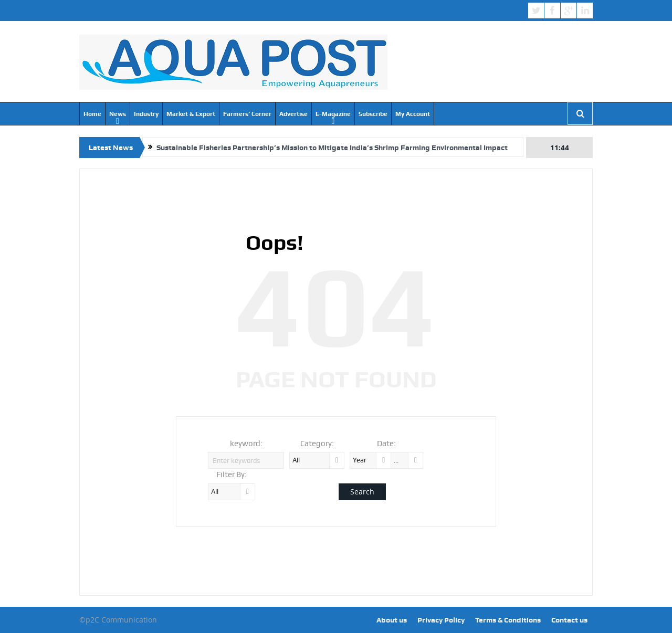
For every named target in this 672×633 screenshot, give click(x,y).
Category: (317, 444)
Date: (386, 444)
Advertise (293, 114)
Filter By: (232, 474)
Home (92, 114)
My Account (413, 114)
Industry (146, 114)
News (118, 114)
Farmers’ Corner (247, 114)
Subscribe (373, 114)
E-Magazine (333, 114)
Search (362, 492)
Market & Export (191, 114)
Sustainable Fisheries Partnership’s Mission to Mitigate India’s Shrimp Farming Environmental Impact (332, 147)
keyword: (246, 444)
